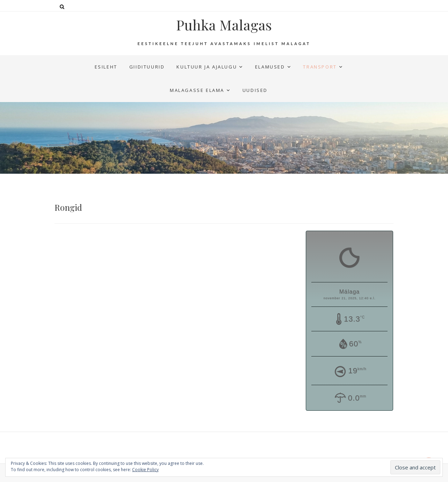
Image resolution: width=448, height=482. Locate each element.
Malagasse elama (197, 90)
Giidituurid (147, 67)
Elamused (270, 67)
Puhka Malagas (224, 25)
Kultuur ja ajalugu (207, 67)
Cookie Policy (145, 470)
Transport (320, 67)
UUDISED (255, 90)
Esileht (106, 67)
